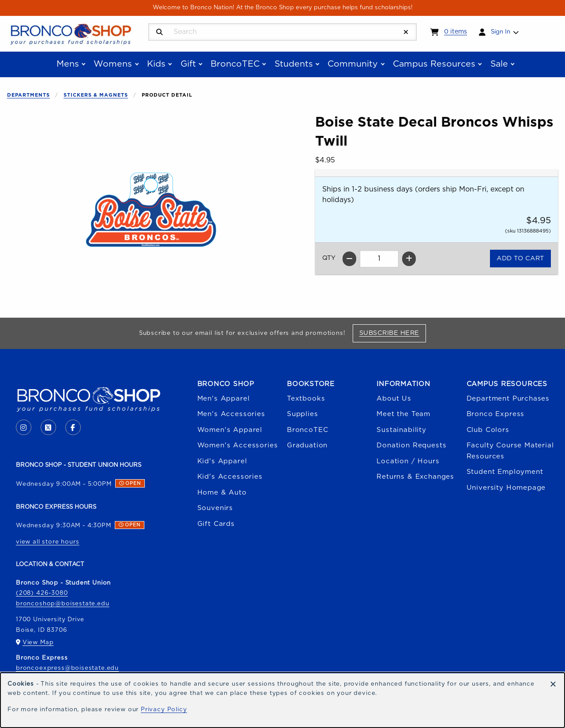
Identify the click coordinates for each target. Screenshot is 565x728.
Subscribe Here (393, 333)
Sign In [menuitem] (501, 32)
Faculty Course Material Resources (510, 451)
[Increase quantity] (409, 259)
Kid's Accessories (230, 477)
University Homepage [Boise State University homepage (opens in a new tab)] (506, 488)
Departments (28, 95)
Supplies (303, 414)
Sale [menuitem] (499, 64)
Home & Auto (222, 493)
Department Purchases (508, 399)
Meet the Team (403, 414)
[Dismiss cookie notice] (553, 685)
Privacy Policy (164, 709)
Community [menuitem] (353, 64)
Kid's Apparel (222, 461)
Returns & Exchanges (415, 477)
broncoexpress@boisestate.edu (67, 668)
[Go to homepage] (71, 33)
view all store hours (48, 542)
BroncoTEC (307, 430)
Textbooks (306, 399)
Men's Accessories (231, 414)
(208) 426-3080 (42, 593)
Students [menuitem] (294, 64)
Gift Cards (216, 524)
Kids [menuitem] (156, 64)
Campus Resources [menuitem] (434, 64)
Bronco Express (496, 414)
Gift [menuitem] (188, 64)
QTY (329, 258)
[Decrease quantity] (349, 259)
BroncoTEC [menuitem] (235, 64)
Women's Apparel (230, 430)
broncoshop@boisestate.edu (63, 604)
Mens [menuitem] (68, 64)
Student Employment (505, 472)
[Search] (160, 32)
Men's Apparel (224, 399)
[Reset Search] (406, 32)
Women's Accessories (238, 445)
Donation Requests (411, 445)
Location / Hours (408, 461)
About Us (394, 399)
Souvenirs (215, 508)
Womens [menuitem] (113, 64)
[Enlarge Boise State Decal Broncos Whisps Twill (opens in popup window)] (151, 211)
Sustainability (401, 430)
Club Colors (488, 430)
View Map (38, 642)
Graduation (307, 445)
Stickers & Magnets (96, 95)
